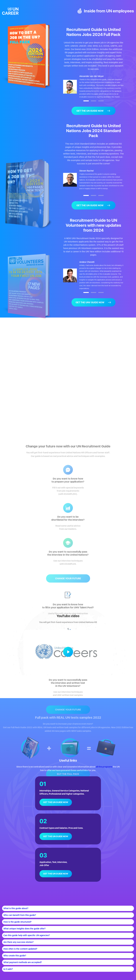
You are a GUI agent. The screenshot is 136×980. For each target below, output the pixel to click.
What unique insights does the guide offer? (24, 929)
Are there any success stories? (18, 942)
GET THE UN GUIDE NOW (56, 802)
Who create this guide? (15, 956)
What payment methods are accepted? (23, 962)
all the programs (104, 767)
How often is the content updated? (20, 949)
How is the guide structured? (17, 922)
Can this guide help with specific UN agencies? (27, 935)
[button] (86, 101)
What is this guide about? (16, 908)
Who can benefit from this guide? (20, 915)
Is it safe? (8, 969)
